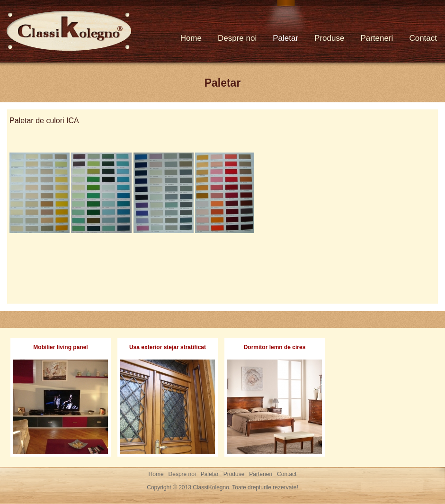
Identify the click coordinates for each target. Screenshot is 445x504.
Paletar (285, 38)
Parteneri (377, 38)
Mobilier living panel (60, 347)
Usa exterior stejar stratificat (168, 347)
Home (191, 38)
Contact (423, 38)
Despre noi (237, 38)
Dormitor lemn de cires (275, 347)
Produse (329, 38)
